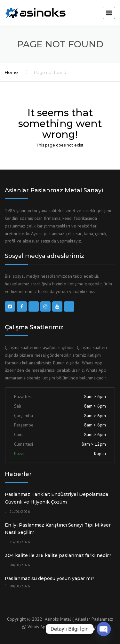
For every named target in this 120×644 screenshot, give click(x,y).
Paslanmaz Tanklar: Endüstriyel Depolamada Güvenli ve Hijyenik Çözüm (56, 498)
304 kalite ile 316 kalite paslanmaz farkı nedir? (58, 555)
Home (11, 72)
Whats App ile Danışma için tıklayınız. (63, 627)
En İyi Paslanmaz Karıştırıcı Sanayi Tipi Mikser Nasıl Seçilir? (58, 529)
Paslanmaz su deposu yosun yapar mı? (50, 578)
